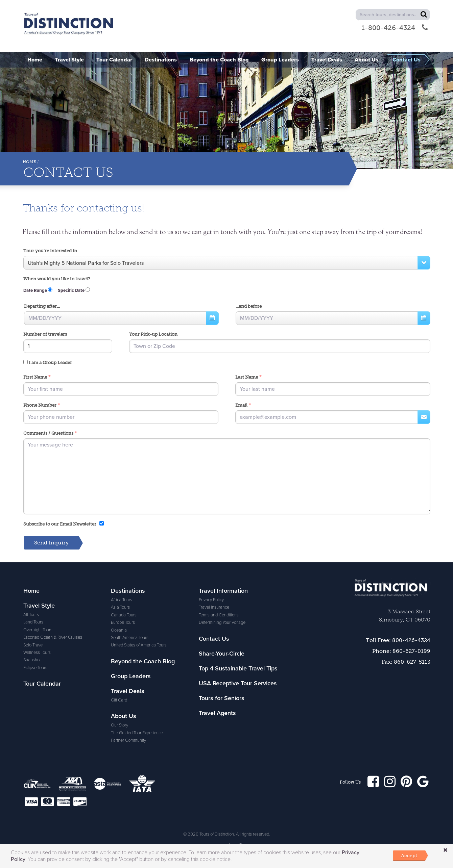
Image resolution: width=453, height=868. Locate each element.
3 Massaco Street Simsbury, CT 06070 (405, 616)
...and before (249, 307)
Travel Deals (128, 691)
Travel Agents (217, 713)
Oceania (119, 631)
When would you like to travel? (57, 279)
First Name (37, 378)
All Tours (31, 615)
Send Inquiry (51, 543)
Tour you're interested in (50, 251)
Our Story (120, 725)
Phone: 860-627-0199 (401, 651)
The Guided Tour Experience (137, 733)
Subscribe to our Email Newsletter (64, 524)
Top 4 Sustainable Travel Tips (238, 669)
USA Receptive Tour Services (238, 684)
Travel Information (223, 591)
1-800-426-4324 (395, 28)
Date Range (38, 291)
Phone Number (42, 406)
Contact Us (214, 639)
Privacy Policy (211, 600)
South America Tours (130, 638)
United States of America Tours (139, 645)
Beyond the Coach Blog (143, 662)
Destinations (128, 591)
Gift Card (119, 700)
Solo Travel (33, 645)
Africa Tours (122, 600)
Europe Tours (123, 623)
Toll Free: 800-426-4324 (398, 641)
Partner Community (128, 741)
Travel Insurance (214, 608)
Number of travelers (45, 335)
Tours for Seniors (222, 698)
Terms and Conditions (219, 615)
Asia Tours (120, 608)
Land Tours (33, 622)
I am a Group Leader (48, 363)
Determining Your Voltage (222, 623)
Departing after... (42, 307)
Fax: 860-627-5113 (406, 662)
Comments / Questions (50, 434)
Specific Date (74, 291)
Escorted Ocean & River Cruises (53, 638)
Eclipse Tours (35, 668)
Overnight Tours (38, 630)
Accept (409, 856)
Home (29, 162)
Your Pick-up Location (153, 335)
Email (243, 406)
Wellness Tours (37, 653)
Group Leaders (131, 676)
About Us (124, 716)
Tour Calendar (42, 684)
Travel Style (39, 606)
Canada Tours (124, 615)
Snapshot (32, 660)
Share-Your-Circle (222, 654)
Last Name (248, 378)
